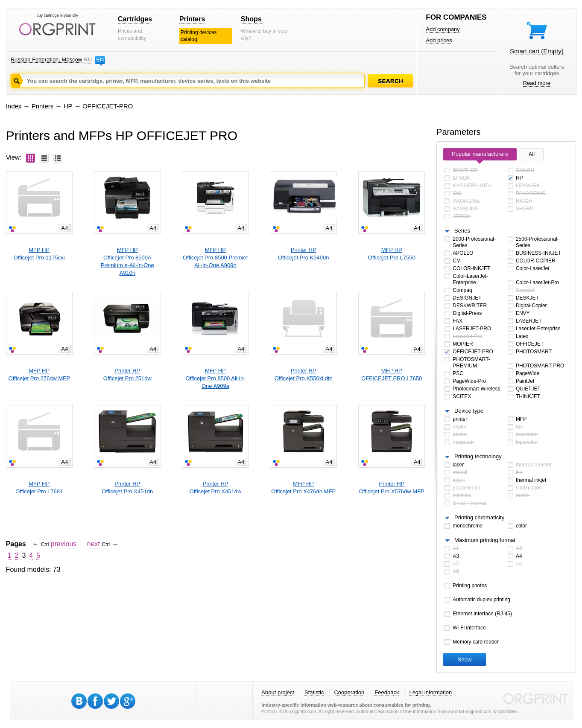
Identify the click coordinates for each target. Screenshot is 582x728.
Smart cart (537, 51)
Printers (192, 19)
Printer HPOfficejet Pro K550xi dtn (304, 374)
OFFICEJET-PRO (108, 106)
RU (88, 60)
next (94, 544)
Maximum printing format (485, 540)
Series (462, 231)
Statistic (314, 692)
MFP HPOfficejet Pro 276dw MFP (39, 374)
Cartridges (135, 19)
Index (14, 106)
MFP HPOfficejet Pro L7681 (39, 488)
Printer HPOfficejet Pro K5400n (304, 254)
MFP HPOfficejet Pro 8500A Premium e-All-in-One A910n (127, 261)
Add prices (439, 40)
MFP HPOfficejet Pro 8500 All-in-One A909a (216, 378)
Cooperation (349, 692)
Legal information (430, 692)
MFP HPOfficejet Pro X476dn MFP (303, 488)
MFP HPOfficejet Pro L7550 (392, 254)
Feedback (387, 692)
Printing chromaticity (479, 517)
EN (100, 60)
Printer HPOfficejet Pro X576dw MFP (392, 488)
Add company (443, 29)
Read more (537, 83)
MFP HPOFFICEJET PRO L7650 (392, 374)
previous (64, 544)
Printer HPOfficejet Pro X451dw (216, 488)
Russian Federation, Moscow (47, 60)
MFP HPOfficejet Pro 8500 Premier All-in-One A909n (215, 258)
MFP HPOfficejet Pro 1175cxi (39, 254)
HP (68, 106)
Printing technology (478, 456)
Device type (469, 411)
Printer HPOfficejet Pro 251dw (127, 374)
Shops (251, 19)
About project (278, 692)
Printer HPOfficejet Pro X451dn (127, 488)
